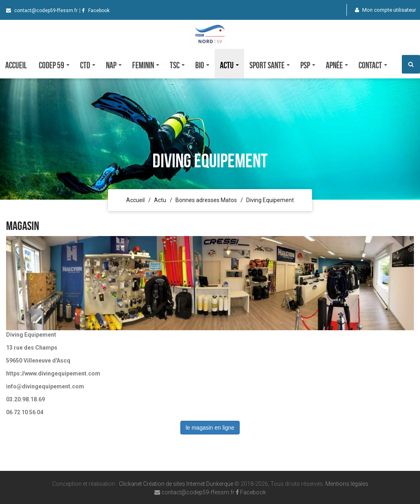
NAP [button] (114, 65)
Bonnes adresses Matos (206, 200)
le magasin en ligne (210, 428)
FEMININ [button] (146, 65)
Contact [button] (373, 65)
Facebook (96, 11)
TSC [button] (177, 65)
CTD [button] (88, 65)
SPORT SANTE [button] (270, 65)
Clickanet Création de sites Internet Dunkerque (176, 484)
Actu (160, 200)
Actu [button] (229, 65)
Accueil (16, 65)
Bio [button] (202, 65)
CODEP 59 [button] (54, 65)
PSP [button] (308, 65)
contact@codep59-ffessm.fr (42, 11)
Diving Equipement (270, 200)
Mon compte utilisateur (385, 10)
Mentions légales (347, 484)
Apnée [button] (337, 65)
